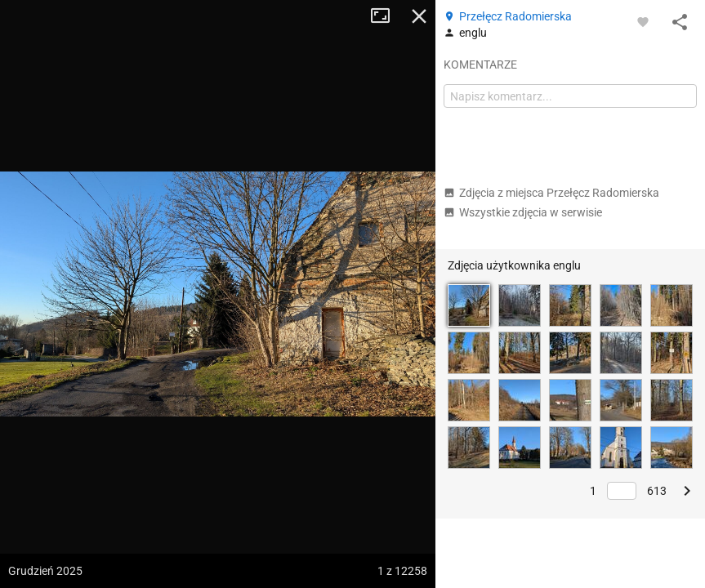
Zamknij (419, 16)
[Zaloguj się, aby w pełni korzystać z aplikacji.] (643, 21)
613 (657, 491)
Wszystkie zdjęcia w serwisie (523, 212)
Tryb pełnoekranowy (386, 16)
